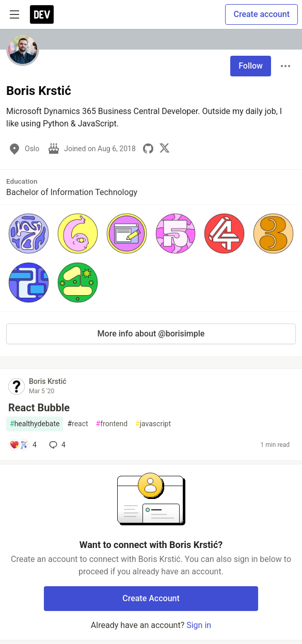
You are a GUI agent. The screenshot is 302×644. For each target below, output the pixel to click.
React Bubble (39, 408)
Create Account (151, 598)
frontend (112, 424)
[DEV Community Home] (42, 14)
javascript (153, 424)
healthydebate (35, 424)
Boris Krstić (48, 381)
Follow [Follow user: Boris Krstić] (251, 66)
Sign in (199, 625)
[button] (29, 234)
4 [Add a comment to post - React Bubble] (56, 445)
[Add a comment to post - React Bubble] (23, 445)
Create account (261, 14)
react (77, 424)
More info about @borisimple (151, 334)
